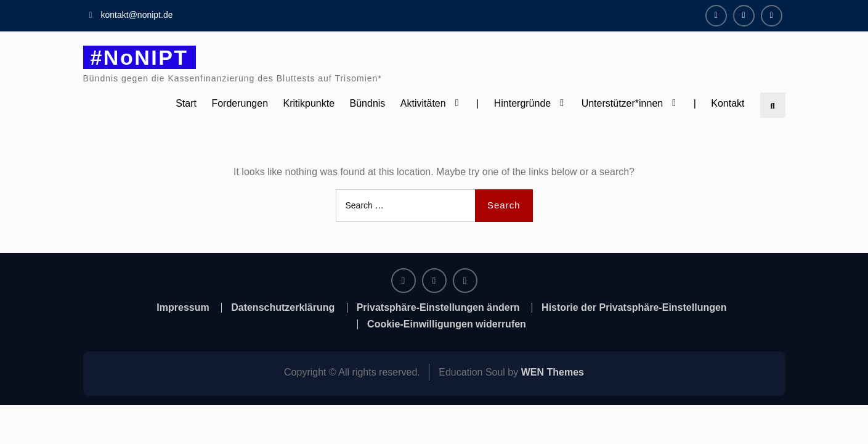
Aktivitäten (423, 103)
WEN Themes (553, 372)
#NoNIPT (140, 57)
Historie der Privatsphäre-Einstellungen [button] (634, 308)
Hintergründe (523, 103)
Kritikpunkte (309, 103)
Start (186, 103)
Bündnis (368, 103)
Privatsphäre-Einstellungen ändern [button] (438, 308)
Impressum (183, 308)
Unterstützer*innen (623, 103)
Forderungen (240, 103)
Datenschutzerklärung (283, 308)
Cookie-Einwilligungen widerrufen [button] (447, 324)
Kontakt (728, 103)
